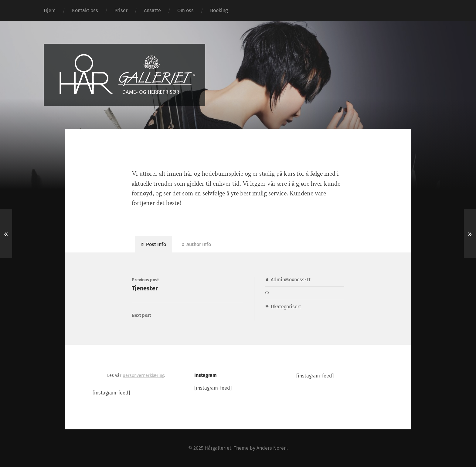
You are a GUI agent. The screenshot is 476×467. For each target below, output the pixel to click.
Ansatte (152, 10)
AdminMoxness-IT (291, 280)
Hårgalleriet (218, 448)
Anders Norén (272, 448)
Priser (121, 10)
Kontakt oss (85, 10)
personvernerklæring (143, 376)
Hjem (50, 10)
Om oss (185, 10)
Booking (219, 10)
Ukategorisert (286, 307)
